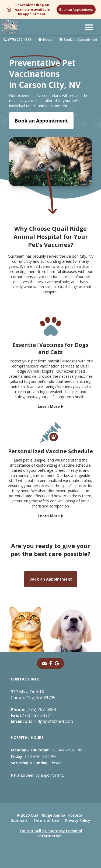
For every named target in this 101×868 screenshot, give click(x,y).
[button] (89, 27)
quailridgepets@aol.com (42, 721)
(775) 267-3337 (30, 715)
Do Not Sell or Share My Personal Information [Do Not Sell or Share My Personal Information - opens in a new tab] (51, 833)
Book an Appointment (76, 10)
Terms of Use (46, 820)
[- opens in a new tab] (51, 663)
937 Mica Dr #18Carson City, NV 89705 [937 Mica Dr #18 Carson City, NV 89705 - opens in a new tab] (33, 695)
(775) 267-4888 (17, 40)
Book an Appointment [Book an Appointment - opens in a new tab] (41, 121)
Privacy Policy (78, 820)
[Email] (44, 663)
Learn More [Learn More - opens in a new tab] (49, 406)
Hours (45, 40)
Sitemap (19, 820)
